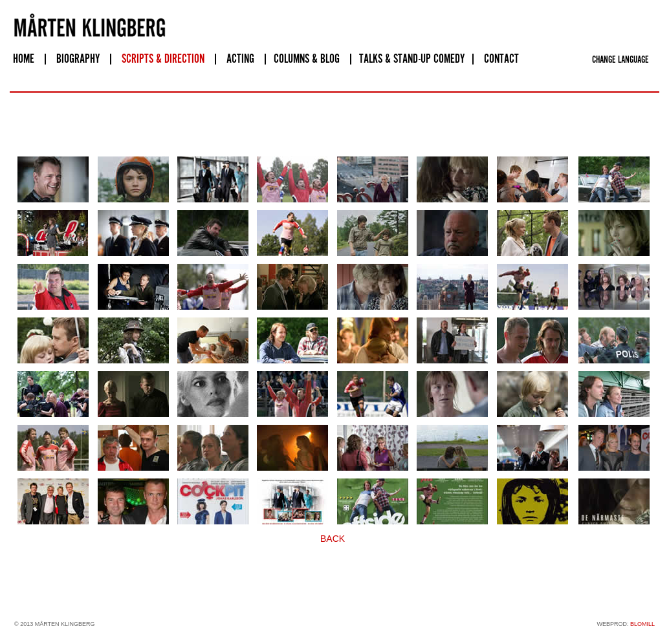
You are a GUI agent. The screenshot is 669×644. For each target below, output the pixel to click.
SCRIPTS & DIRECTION (163, 59)
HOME (24, 59)
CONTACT (501, 59)
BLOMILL (642, 624)
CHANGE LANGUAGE (620, 60)
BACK (333, 539)
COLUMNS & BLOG (307, 59)
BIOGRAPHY (78, 59)
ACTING (240, 59)
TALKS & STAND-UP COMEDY (412, 59)
